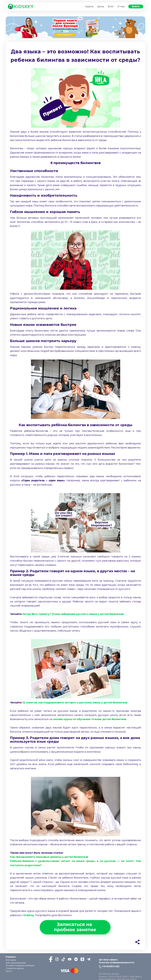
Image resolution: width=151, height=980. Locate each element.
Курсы (89, 6)
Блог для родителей (16, 963)
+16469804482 (111, 967)
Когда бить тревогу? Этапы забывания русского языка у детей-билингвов (73, 614)
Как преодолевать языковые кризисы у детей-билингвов (49, 857)
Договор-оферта (108, 960)
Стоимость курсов (15, 968)
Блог (111, 6)
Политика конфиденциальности (116, 963)
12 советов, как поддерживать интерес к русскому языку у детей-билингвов (75, 703)
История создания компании (20, 966)
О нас (121, 6)
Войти (136, 7)
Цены (101, 6)
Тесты (9, 971)
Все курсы (11, 960)
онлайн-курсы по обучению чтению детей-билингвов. (90, 719)
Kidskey (29, 915)
